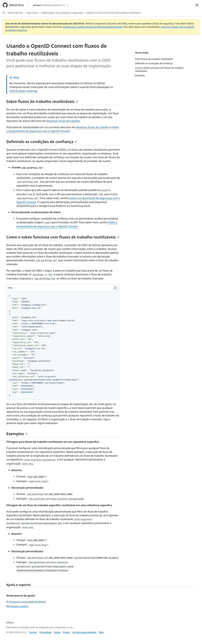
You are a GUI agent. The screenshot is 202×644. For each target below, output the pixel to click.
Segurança (32, 13)
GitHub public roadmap (23, 91)
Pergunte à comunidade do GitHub (26, 602)
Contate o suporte (17, 606)
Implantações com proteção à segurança (62, 13)
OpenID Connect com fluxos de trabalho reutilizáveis (113, 13)
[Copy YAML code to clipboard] (115, 288)
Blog (101, 632)
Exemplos (17, 434)
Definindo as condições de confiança (42, 142)
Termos (33, 632)
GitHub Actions (15, 13)
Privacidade (45, 632)
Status (57, 632)
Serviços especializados (84, 632)
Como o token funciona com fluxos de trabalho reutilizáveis (63, 237)
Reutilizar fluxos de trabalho (63, 121)
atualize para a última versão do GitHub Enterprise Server (92, 27)
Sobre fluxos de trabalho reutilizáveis (42, 101)
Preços (66, 632)
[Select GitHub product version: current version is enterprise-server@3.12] (51, 5)
